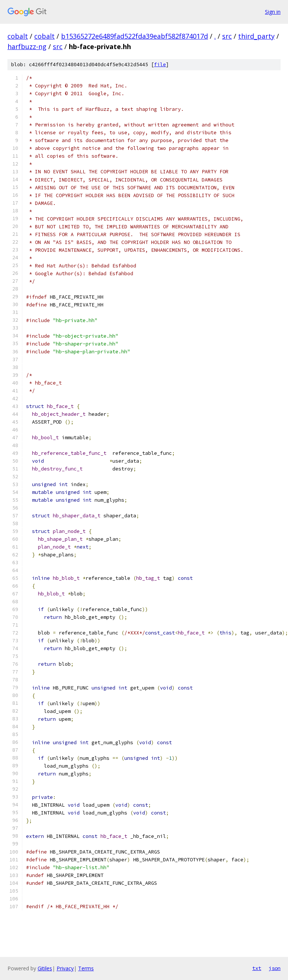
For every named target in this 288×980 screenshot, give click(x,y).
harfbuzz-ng (27, 46)
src (227, 36)
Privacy (65, 968)
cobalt (18, 36)
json (275, 968)
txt (257, 968)
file (160, 65)
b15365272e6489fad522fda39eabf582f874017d (135, 36)
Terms (86, 968)
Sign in (273, 12)
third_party (256, 36)
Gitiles (45, 968)
